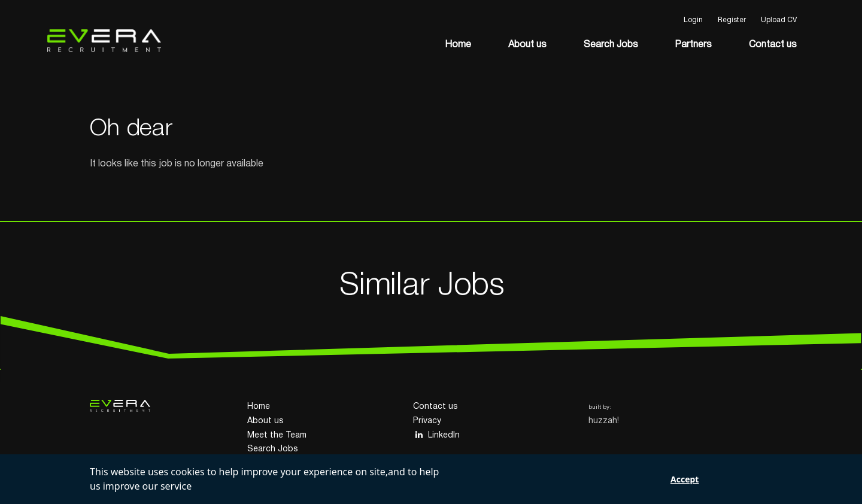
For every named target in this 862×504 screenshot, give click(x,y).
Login (693, 20)
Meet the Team (277, 435)
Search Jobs (611, 45)
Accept (685, 479)
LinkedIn (436, 435)
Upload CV (779, 20)
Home (458, 45)
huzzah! (604, 421)
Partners (693, 45)
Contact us (773, 45)
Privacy (427, 421)
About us (527, 45)
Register (732, 20)
